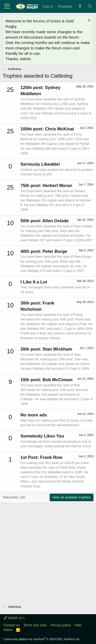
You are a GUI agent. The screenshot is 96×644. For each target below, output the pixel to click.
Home (8, 630)
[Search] (90, 6)
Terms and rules (35, 625)
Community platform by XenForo (42, 639)
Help (78, 625)
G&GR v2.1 (14, 618)
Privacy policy (61, 625)
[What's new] (80, 6)
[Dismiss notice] (88, 21)
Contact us (12, 625)
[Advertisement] (48, 551)
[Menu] (7, 6)
